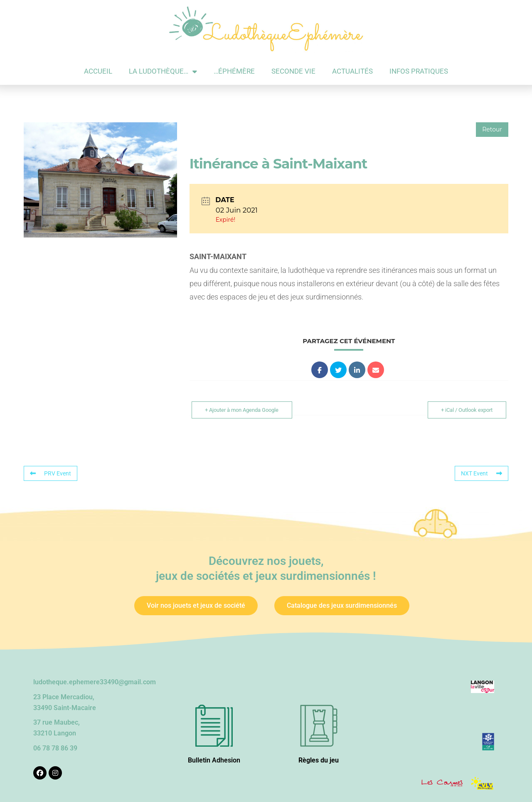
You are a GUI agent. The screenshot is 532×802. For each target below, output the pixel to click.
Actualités (352, 71)
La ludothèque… (163, 71)
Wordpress (325, 789)
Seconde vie (293, 71)
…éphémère (234, 71)
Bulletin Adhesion (214, 745)
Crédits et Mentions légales (225, 789)
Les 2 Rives (385, 789)
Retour (492, 129)
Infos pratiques (419, 71)
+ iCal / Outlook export (466, 410)
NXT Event (482, 473)
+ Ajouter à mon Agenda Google (243, 410)
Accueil (98, 71)
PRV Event (50, 473)
